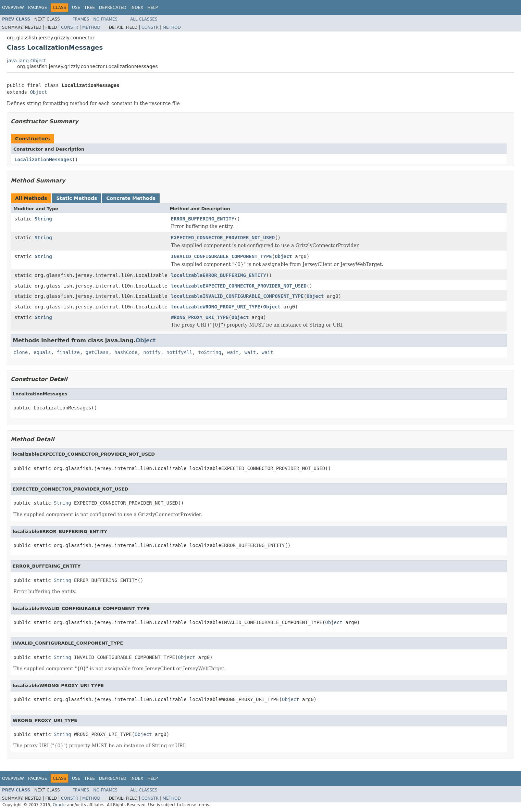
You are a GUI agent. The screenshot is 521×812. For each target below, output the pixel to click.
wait (233, 352)
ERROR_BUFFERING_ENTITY (203, 219)
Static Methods (77, 198)
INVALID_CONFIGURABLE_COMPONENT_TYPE (221, 256)
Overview (13, 8)
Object (39, 92)
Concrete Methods (131, 198)
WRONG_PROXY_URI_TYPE (200, 317)
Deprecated (113, 8)
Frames (81, 19)
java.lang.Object (26, 61)
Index (137, 8)
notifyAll (179, 352)
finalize (68, 352)
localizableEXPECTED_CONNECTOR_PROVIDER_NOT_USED (239, 286)
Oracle (59, 805)
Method (91, 27)
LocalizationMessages (43, 160)
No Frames (105, 19)
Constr (70, 27)
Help (153, 8)
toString (210, 352)
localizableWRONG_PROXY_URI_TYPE (216, 307)
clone (21, 352)
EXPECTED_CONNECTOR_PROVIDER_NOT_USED (223, 238)
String (43, 219)
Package (38, 8)
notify (152, 352)
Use (76, 8)
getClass (97, 352)
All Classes (144, 19)
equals (42, 352)
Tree (90, 8)
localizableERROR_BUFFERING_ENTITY (219, 275)
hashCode (126, 352)
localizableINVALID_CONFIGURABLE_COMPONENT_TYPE (237, 296)
